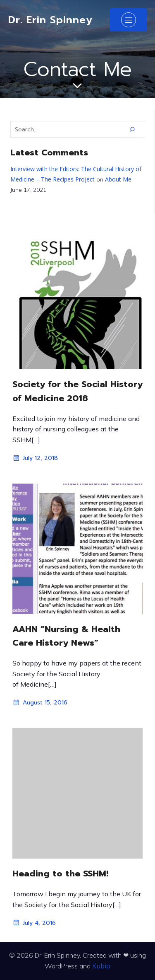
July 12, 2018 (35, 458)
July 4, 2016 (34, 923)
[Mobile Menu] (128, 20)
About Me (118, 179)
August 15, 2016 (40, 703)
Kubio (101, 966)
